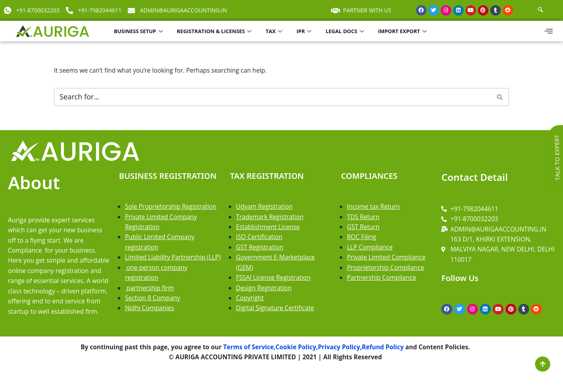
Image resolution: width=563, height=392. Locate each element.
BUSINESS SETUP (139, 31)
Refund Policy (387, 366)
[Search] (273, 98)
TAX (275, 31)
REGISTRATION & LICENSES (215, 31)
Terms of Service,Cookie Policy (269, 366)
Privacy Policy (341, 366)
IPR (305, 31)
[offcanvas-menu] (549, 31)
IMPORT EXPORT (403, 31)
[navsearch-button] (540, 10)
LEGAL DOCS (346, 31)
